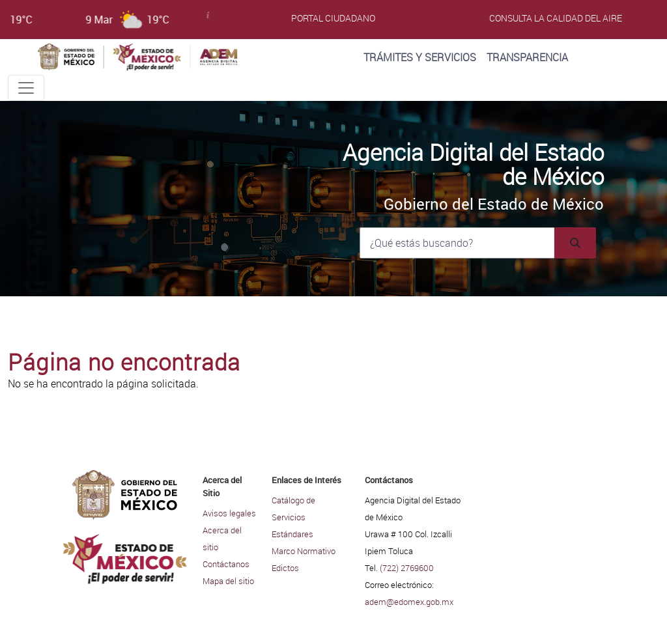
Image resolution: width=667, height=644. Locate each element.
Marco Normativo (304, 551)
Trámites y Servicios (420, 57)
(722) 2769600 (407, 568)
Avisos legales (229, 513)
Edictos (285, 568)
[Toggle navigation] (26, 88)
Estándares (292, 534)
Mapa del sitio (228, 581)
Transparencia (527, 57)
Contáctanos (226, 564)
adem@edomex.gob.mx (409, 602)
